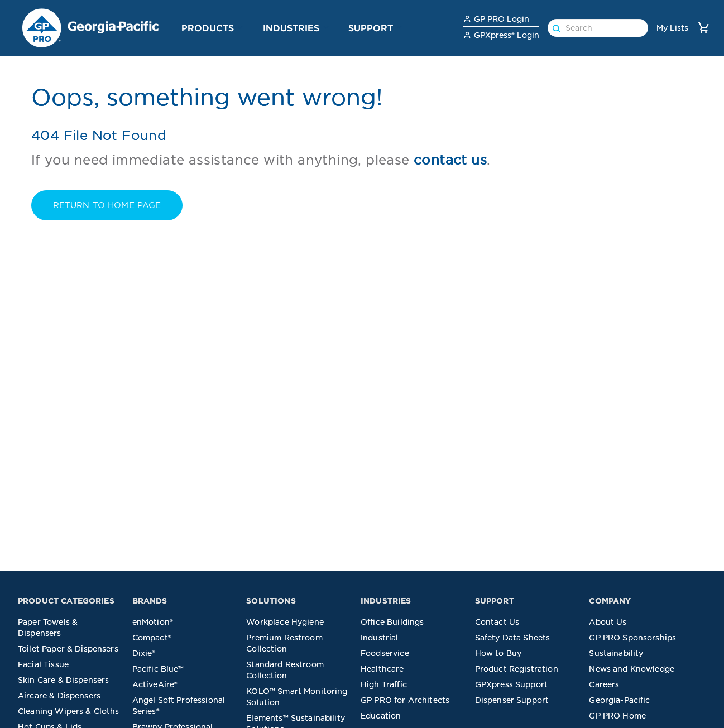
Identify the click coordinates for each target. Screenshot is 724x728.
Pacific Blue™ (158, 669)
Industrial (380, 638)
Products (208, 28)
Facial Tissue (43, 664)
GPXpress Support (511, 684)
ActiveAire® (155, 684)
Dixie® (144, 653)
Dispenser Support (512, 700)
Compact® (152, 638)
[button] (241, 27)
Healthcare (382, 669)
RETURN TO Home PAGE (107, 205)
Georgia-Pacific (619, 700)
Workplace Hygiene (285, 622)
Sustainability (616, 653)
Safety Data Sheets (513, 638)
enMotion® (153, 622)
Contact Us (497, 622)
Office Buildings (392, 622)
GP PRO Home (617, 716)
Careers (604, 684)
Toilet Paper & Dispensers (68, 649)
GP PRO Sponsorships (632, 638)
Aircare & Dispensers (59, 696)
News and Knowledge (632, 669)
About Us (608, 622)
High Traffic (384, 684)
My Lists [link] (672, 28)
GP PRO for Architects (405, 700)
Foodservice (385, 653)
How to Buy (498, 653)
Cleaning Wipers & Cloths (69, 711)
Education (381, 716)
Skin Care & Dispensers (63, 680)
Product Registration (517, 669)
